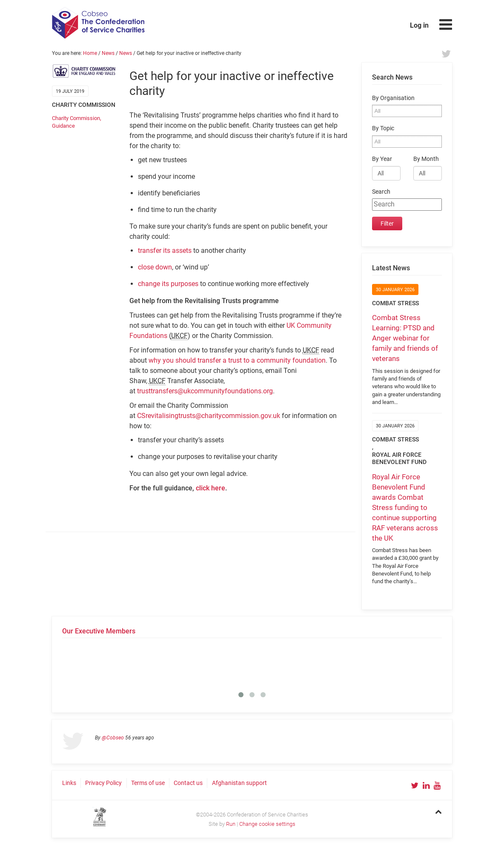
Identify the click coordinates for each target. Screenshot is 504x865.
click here (210, 488)
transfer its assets (165, 251)
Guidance (63, 126)
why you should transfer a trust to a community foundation (237, 360)
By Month (426, 159)
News (108, 53)
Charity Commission (76, 118)
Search (381, 192)
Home (90, 53)
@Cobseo (113, 738)
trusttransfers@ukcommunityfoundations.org (205, 391)
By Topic (383, 128)
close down (155, 267)
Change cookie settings (267, 824)
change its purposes (168, 284)
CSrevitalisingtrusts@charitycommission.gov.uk (209, 416)
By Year (382, 159)
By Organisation (393, 98)
